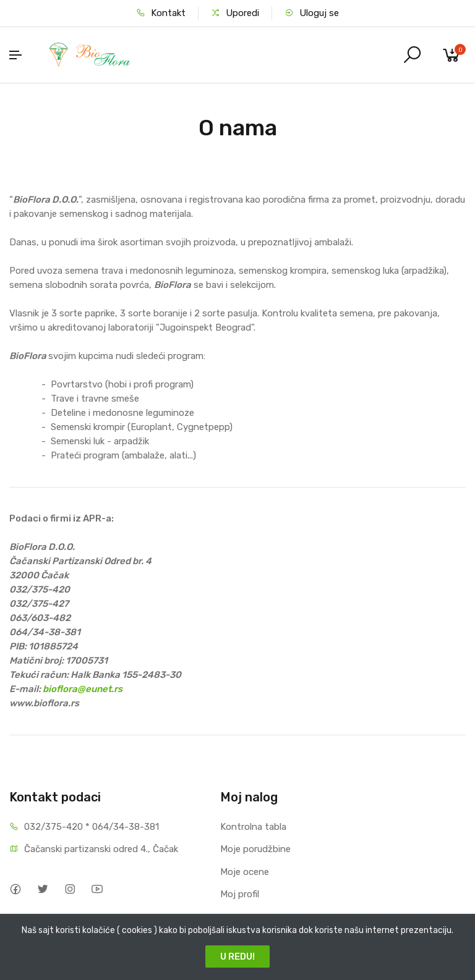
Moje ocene (245, 872)
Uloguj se (312, 13)
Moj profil (240, 894)
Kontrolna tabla (253, 827)
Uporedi (235, 13)
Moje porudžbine (255, 849)
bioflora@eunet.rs (83, 689)
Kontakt (161, 13)
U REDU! (237, 957)
